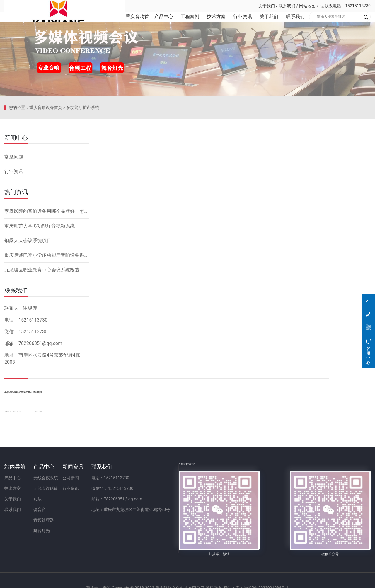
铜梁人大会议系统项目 (28, 342)
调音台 (66, 537)
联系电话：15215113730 (345, 6)
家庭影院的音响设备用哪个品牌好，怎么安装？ (47, 313)
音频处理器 (70, 547)
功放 (64, 526)
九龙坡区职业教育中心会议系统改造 (42, 371)
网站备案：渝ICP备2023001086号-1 (257, 580)
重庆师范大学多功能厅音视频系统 (40, 327)
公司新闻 (122, 505)
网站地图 (307, 6)
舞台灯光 (68, 558)
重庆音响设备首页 (46, 218)
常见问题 (14, 258)
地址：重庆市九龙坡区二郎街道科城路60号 (209, 537)
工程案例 (182, 23)
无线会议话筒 (72, 516)
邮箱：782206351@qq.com (195, 526)
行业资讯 (237, 23)
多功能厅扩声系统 (83, 218)
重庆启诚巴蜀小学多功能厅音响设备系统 (47, 357)
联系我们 (287, 6)
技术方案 (209, 23)
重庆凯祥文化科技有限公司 (45, 6)
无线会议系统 (72, 505)
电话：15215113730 (188, 505)
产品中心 (155, 23)
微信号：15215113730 (190, 516)
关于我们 (267, 6)
